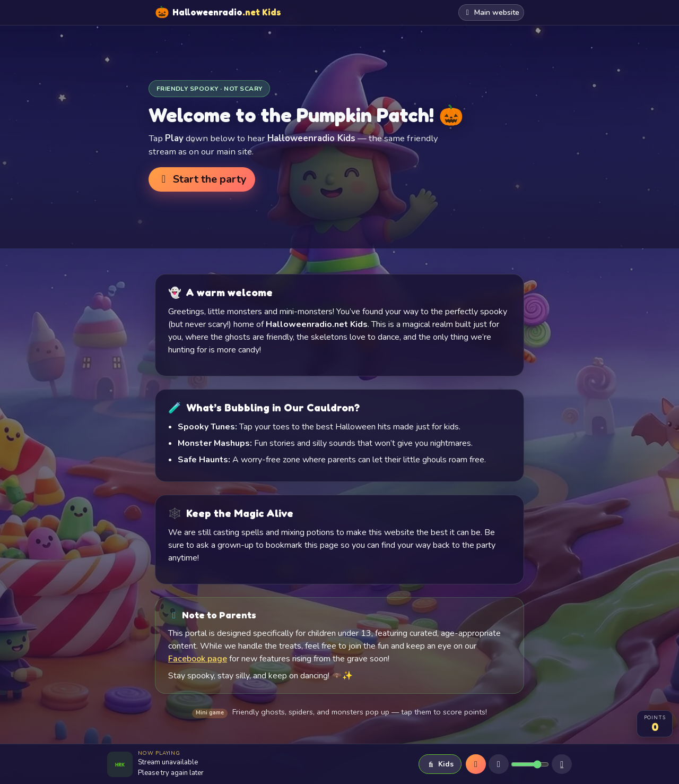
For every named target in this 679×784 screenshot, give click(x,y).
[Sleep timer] (562, 764)
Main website (491, 12)
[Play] (476, 764)
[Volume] (530, 764)
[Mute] (499, 764)
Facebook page (198, 659)
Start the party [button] (202, 179)
